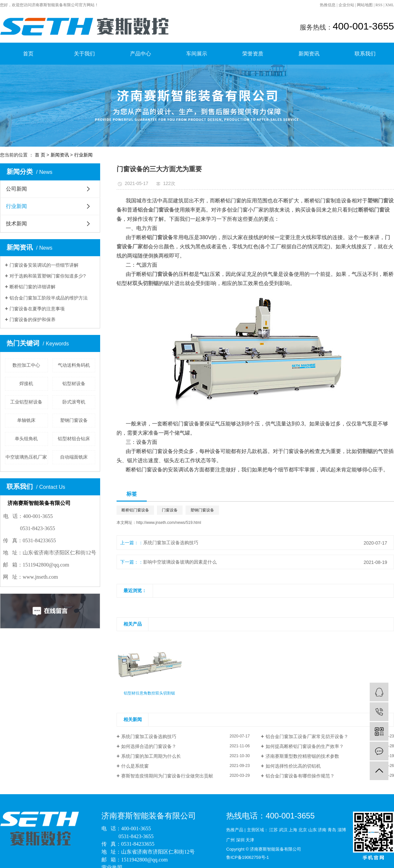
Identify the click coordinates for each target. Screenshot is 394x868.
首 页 (40, 155)
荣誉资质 (253, 54)
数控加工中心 (26, 365)
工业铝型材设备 (26, 402)
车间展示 (197, 54)
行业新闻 (83, 155)
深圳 (240, 840)
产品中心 (141, 54)
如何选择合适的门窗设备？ (149, 746)
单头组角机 (26, 439)
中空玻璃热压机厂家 (26, 457)
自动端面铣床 (74, 457)
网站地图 (365, 5)
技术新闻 (16, 224)
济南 (322, 830)
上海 (293, 830)
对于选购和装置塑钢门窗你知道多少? (48, 276)
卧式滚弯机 (74, 402)
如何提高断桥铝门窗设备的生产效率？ (305, 746)
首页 (28, 54)
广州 (230, 840)
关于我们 (84, 54)
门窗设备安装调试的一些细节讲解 (44, 265)
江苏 (274, 830)
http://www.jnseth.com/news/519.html (169, 523)
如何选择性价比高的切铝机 (293, 766)
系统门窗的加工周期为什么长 (151, 756)
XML (390, 5)
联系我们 (365, 54)
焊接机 (26, 383)
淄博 (342, 830)
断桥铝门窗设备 (135, 510)
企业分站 (346, 5)
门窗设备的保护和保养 (33, 320)
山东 (313, 830)
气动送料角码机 (74, 365)
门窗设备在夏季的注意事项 (37, 309)
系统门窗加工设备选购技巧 (171, 543)
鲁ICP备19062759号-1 (248, 857)
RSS (379, 5)
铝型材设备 (74, 383)
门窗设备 (170, 510)
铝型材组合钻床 (74, 439)
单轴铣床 (26, 420)
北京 (303, 830)
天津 (250, 840)
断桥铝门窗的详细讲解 (33, 287)
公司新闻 (16, 189)
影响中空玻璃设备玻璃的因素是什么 (180, 562)
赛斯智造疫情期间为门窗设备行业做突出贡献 (167, 776)
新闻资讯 (309, 54)
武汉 (283, 830)
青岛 (332, 830)
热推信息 (328, 5)
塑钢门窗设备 (74, 420)
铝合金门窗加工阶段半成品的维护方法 (49, 298)
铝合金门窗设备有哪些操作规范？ (300, 776)
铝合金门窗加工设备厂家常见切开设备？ (307, 736)
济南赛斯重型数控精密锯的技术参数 (302, 756)
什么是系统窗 (135, 766)
